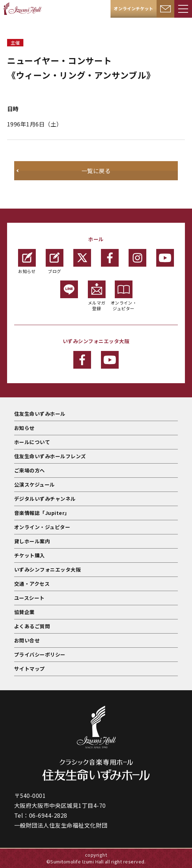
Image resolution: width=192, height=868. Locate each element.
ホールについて (32, 442)
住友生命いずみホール (40, 414)
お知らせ (27, 262)
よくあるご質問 (32, 626)
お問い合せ (27, 640)
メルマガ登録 (97, 296)
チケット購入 (30, 555)
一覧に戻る (96, 171)
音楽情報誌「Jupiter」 (42, 513)
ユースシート (29, 598)
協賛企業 (24, 612)
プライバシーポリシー (40, 654)
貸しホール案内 (32, 541)
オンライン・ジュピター (124, 296)
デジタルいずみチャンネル (45, 499)
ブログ (55, 262)
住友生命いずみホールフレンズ (50, 456)
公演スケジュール (35, 484)
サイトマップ (30, 669)
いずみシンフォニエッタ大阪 (47, 569)
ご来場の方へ (30, 470)
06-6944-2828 (48, 815)
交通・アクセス (32, 584)
